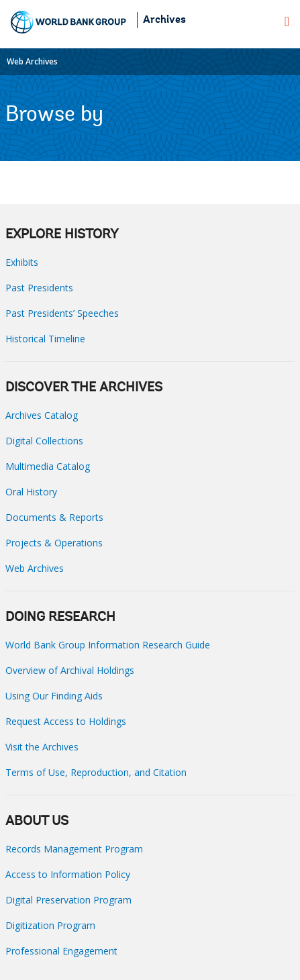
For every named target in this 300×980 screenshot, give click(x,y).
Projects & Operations (54, 543)
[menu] (287, 21)
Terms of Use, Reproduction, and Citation (96, 772)
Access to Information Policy (68, 874)
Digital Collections (44, 441)
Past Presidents (39, 288)
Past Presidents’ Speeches (62, 313)
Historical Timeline (45, 339)
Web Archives (32, 61)
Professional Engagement (61, 951)
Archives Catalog (42, 415)
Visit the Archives (42, 747)
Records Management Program (74, 849)
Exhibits (22, 262)
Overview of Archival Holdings (70, 670)
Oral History (31, 492)
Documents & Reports (54, 517)
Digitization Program (50, 925)
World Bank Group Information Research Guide (108, 645)
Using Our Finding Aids (54, 696)
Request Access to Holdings (66, 721)
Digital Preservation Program (68, 900)
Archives (164, 20)
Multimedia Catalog (48, 466)
